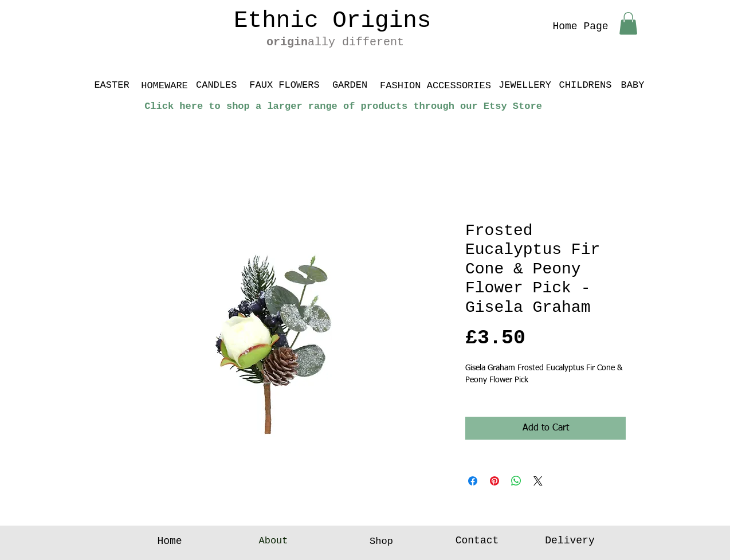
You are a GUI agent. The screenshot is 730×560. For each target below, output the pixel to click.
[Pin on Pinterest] (494, 481)
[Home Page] (580, 27)
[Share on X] (538, 481)
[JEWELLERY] (525, 85)
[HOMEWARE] (164, 86)
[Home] (170, 542)
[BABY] (633, 85)
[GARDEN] (350, 85)
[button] (628, 23)
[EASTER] (112, 85)
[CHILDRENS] (585, 85)
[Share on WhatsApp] (516, 481)
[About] (273, 541)
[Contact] (477, 541)
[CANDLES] (216, 85)
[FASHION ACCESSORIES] (435, 85)
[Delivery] (570, 541)
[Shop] (381, 542)
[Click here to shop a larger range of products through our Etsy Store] (343, 106)
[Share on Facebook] (473, 481)
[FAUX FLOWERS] (284, 85)
